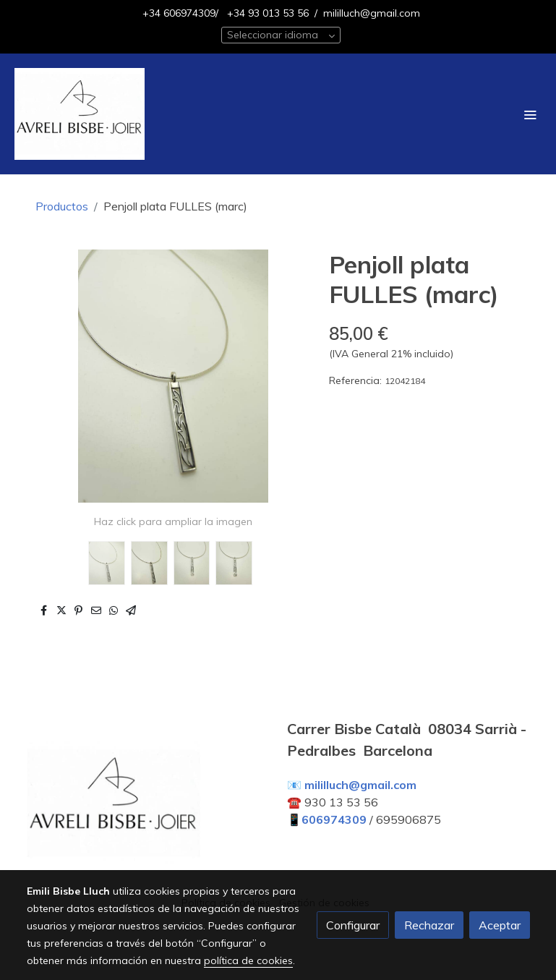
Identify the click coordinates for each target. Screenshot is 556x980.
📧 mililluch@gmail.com (352, 785)
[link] (80, 114)
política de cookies (248, 960)
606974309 (334, 819)
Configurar (353, 925)
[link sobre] (148, 806)
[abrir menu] (530, 114)
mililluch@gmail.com (372, 13)
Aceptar (500, 925)
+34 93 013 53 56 (266, 13)
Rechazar (429, 925)
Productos (62, 206)
